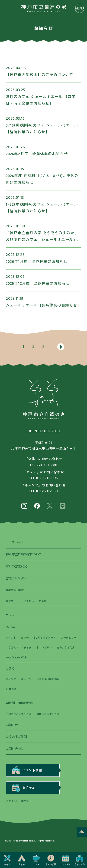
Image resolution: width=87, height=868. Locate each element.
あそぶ (10, 627)
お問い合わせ (15, 748)
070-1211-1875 (47, 478)
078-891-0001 (47, 465)
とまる (10, 668)
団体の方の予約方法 (48, 714)
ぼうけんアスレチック (19, 647)
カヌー (25, 637)
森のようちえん (66, 647)
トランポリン (44, 647)
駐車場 (43, 601)
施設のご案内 (15, 590)
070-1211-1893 (47, 491)
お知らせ (12, 725)
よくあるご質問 (16, 736)
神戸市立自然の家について (24, 554)
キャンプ (11, 679)
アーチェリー (68, 637)
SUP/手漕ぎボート (45, 637)
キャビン (26, 679)
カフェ (10, 615)
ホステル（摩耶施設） (49, 679)
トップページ (15, 542)
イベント (11, 637)
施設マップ (12, 601)
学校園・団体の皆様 (19, 703)
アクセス (29, 601)
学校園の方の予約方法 (19, 714)
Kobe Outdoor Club (16, 657)
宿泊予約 (11, 689)
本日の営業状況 (16, 566)
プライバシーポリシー (19, 801)
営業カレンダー (16, 578)
